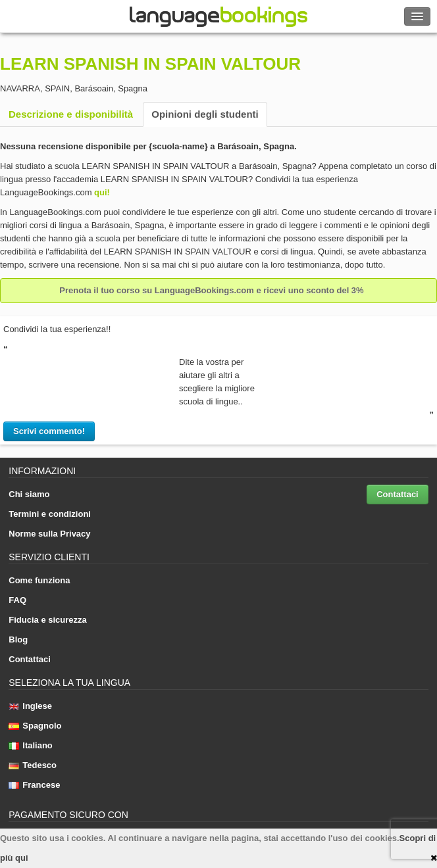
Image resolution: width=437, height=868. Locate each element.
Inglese (30, 706)
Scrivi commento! (49, 431)
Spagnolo (35, 726)
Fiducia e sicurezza (48, 620)
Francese (34, 785)
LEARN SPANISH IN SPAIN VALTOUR (150, 64)
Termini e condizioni (50, 514)
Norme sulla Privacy (49, 534)
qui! (102, 192)
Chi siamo (29, 494)
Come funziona (39, 580)
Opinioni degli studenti (205, 114)
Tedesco (33, 765)
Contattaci (398, 494)
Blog (18, 639)
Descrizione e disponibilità (71, 114)
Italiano (31, 745)
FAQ (17, 600)
